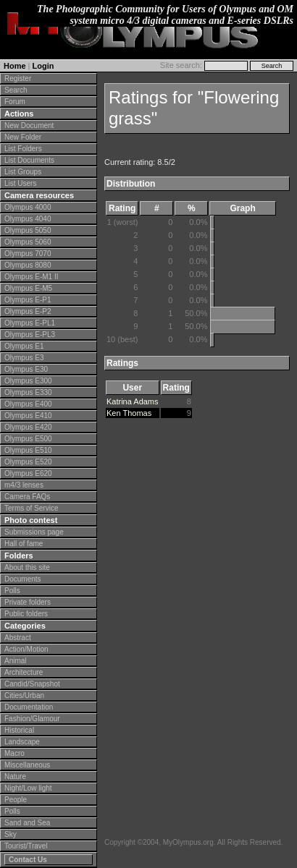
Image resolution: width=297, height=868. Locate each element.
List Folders (23, 149)
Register (18, 78)
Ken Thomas (129, 413)
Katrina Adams (133, 401)
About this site (27, 567)
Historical (19, 730)
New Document (29, 125)
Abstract (18, 638)
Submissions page (34, 532)
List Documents (29, 160)
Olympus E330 (28, 392)
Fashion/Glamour (32, 719)
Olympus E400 (28, 404)
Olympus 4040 (28, 219)
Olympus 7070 (28, 254)
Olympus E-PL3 (30, 335)
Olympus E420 (28, 427)
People (16, 800)
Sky (11, 834)
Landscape (22, 742)
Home (15, 66)
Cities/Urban (24, 695)
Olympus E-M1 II (31, 277)
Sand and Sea (27, 823)
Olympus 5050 (28, 230)
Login (43, 66)
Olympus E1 (24, 346)
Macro (14, 753)
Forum (15, 102)
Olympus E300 (28, 381)
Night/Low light (28, 788)
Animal (16, 661)
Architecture (24, 672)
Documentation (29, 707)
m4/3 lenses (24, 485)
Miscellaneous (27, 765)
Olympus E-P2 (28, 311)
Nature (15, 776)
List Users (20, 183)
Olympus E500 (28, 439)
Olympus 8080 (28, 265)
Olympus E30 (26, 369)
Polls (12, 591)
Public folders (26, 614)
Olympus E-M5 (28, 288)
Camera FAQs (27, 497)
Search (16, 90)
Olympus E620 (28, 473)
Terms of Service (31, 508)
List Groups (23, 172)
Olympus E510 (28, 450)
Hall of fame (24, 544)
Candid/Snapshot (32, 684)
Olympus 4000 (28, 207)
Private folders (28, 602)
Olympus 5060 (28, 242)
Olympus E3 (24, 358)
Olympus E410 (28, 416)
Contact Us (28, 860)
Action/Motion (26, 649)
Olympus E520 (28, 462)
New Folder (23, 137)
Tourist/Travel (26, 846)
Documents (23, 579)
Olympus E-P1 (28, 300)
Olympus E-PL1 (30, 323)
